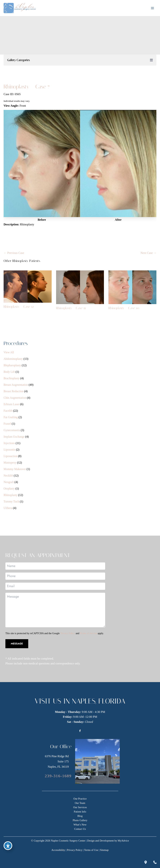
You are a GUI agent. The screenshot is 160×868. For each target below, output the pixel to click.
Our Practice (80, 799)
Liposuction (10, 456)
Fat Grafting (11, 417)
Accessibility (58, 850)
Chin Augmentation (15, 398)
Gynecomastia (12, 430)
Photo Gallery (80, 820)
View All (9, 352)
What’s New (80, 825)
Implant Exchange (14, 437)
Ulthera (8, 508)
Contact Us (80, 829)
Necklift (8, 476)
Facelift (8, 411)
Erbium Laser (12, 404)
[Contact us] (155, 862)
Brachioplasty (12, 378)
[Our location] (146, 862)
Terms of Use (91, 850)
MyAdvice (123, 841)
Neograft (9, 482)
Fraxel (7, 424)
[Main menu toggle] (152, 8)
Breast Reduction (14, 391)
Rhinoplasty (11, 495)
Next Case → (148, 253)
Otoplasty (9, 488)
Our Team (80, 803)
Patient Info (80, 812)
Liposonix (9, 450)
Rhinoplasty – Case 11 (71, 308)
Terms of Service (88, 633)
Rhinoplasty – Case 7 (27, 87)
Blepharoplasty (12, 365)
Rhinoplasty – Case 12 (19, 307)
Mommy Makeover (15, 469)
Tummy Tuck (11, 501)
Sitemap (104, 850)
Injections (9, 443)
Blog (80, 816)
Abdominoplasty (13, 359)
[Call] (58, 776)
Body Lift (9, 372)
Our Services (80, 807)
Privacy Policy (68, 633)
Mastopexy (10, 463)
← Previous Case (14, 253)
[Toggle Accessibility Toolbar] (8, 846)
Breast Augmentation (16, 385)
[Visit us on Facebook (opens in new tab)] (80, 731)
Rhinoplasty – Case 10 (124, 308)
